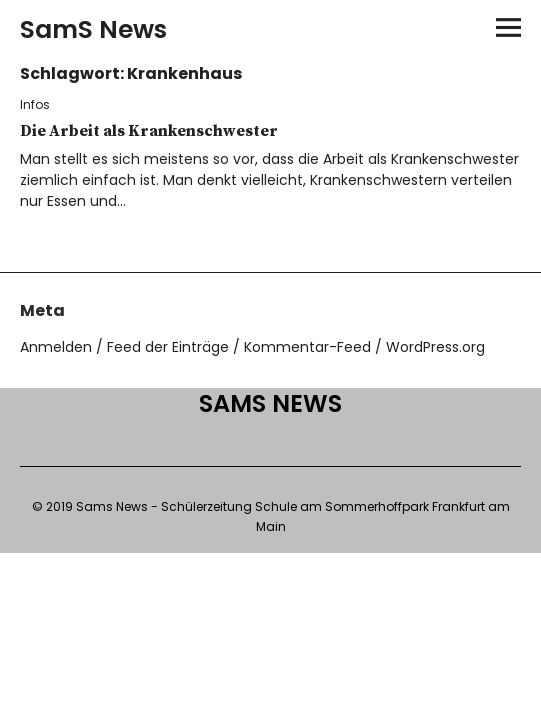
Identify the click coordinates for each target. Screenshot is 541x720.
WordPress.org (435, 347)
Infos (35, 104)
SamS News (93, 29)
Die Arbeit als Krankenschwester (149, 131)
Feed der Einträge (168, 347)
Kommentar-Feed (307, 347)
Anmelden (56, 347)
